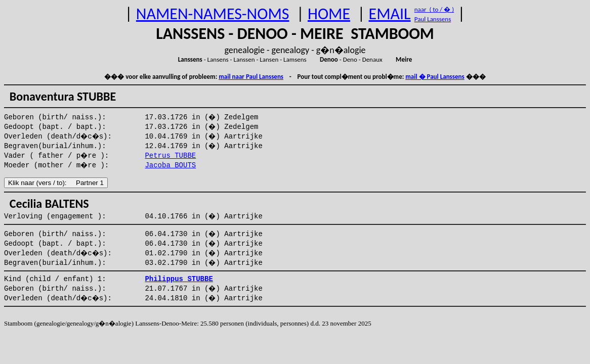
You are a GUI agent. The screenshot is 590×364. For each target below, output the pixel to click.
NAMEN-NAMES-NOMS (213, 14)
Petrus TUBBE (170, 156)
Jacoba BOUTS (170, 165)
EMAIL (390, 14)
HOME (329, 14)
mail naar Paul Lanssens (251, 77)
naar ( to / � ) (434, 9)
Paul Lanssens (433, 19)
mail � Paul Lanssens (435, 77)
